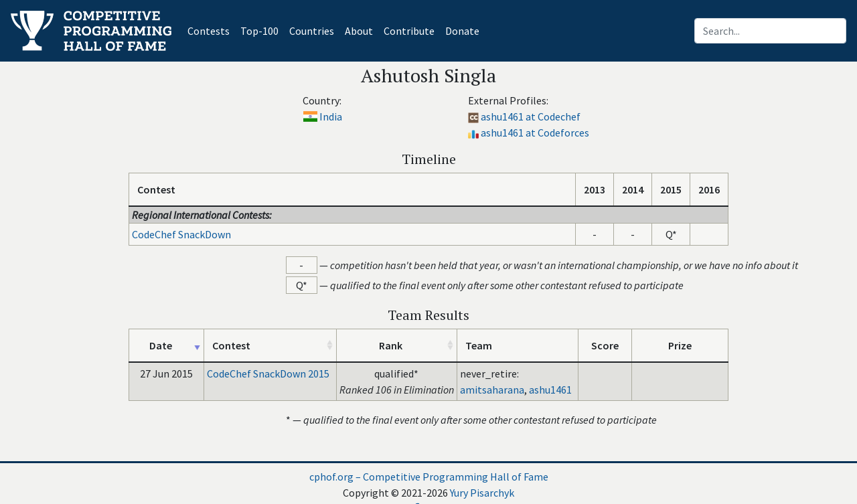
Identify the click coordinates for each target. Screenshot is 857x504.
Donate (462, 31)
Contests (211, 30)
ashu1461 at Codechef (531, 116)
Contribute (409, 31)
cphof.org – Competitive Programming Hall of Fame (429, 477)
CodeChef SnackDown (181, 234)
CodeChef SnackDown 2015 (268, 373)
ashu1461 (550, 390)
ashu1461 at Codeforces (535, 133)
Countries (312, 31)
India (331, 116)
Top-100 (259, 31)
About (359, 31)
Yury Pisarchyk (482, 493)
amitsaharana (492, 390)
